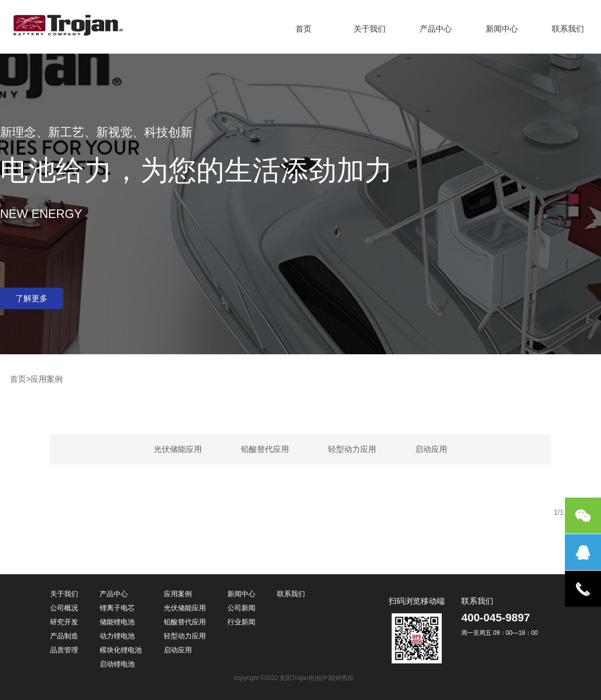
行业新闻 (241, 622)
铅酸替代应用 (265, 449)
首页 (304, 29)
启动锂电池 (117, 664)
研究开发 (64, 622)
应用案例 (178, 594)
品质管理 (64, 650)
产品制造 (64, 636)
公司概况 (64, 608)
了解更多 (32, 298)
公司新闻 (241, 608)
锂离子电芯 (117, 608)
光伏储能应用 (178, 449)
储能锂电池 (117, 622)
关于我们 (370, 29)
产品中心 (436, 29)
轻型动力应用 (352, 449)
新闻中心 (502, 29)
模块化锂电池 (121, 650)
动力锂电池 (117, 636)
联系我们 (568, 29)
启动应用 (431, 449)
